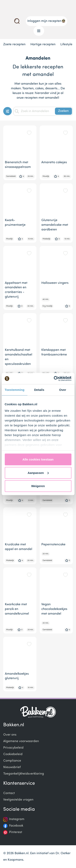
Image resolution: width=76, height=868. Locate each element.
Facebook (16, 826)
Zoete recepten (14, 44)
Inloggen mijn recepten (47, 21)
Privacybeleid (13, 748)
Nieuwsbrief (12, 767)
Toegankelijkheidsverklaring (24, 774)
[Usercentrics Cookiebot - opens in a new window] (54, 378)
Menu (37, 31)
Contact (9, 793)
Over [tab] (63, 390)
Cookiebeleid (13, 754)
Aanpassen (38, 473)
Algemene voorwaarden (21, 741)
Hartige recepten (43, 44)
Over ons (10, 735)
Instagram (17, 819)
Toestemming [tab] (15, 390)
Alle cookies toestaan (38, 459)
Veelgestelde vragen (18, 800)
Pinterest (16, 832)
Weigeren (38, 486)
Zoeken (63, 111)
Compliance (12, 761)
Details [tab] (39, 390)
